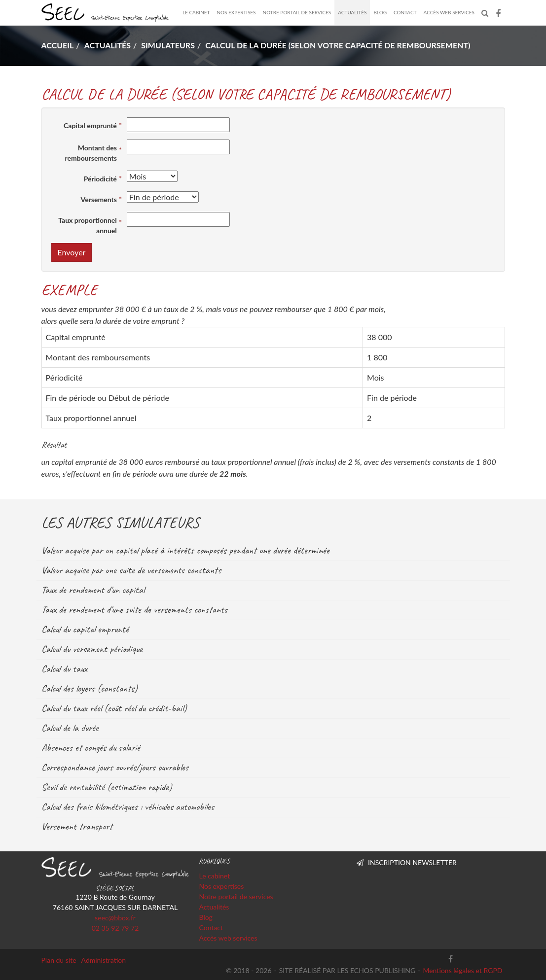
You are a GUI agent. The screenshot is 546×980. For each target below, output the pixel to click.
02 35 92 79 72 (115, 928)
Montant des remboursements (91, 153)
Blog (380, 12)
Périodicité (100, 179)
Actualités (352, 12)
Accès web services (449, 12)
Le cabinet (196, 12)
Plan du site (59, 960)
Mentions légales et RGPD (462, 970)
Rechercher (487, 12)
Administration (104, 960)
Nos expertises (236, 12)
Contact (405, 12)
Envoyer (72, 252)
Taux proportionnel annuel (88, 225)
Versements (99, 199)
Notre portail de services (297, 12)
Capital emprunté (90, 125)
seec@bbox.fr (115, 918)
